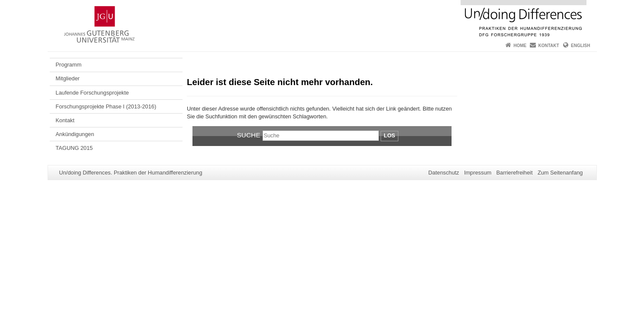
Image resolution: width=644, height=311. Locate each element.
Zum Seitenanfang (560, 173)
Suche (249, 135)
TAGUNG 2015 (74, 148)
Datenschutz (444, 173)
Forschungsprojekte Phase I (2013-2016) (106, 106)
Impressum (478, 173)
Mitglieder (68, 78)
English (580, 46)
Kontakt (549, 46)
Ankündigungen (75, 134)
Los (389, 135)
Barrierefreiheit (515, 173)
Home (520, 46)
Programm (69, 65)
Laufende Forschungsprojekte (92, 93)
